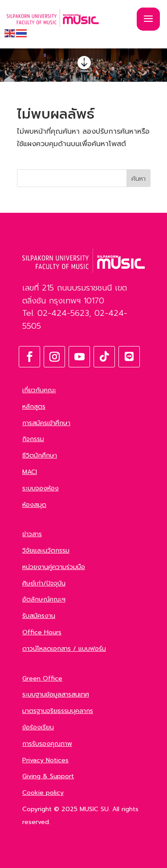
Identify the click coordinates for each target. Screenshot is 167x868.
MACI (30, 472)
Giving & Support (48, 776)
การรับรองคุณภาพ (47, 744)
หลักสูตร (34, 407)
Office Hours (42, 632)
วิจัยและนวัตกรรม (46, 551)
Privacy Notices (45, 760)
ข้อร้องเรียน (38, 727)
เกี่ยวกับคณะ (39, 390)
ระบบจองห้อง (41, 488)
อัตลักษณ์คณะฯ (44, 599)
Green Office (42, 679)
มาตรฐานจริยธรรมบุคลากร (58, 711)
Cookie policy (43, 793)
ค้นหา (138, 179)
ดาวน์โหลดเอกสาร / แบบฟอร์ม (64, 649)
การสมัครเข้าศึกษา (46, 423)
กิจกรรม (33, 439)
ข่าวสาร (32, 534)
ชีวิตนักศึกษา (40, 456)
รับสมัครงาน (39, 616)
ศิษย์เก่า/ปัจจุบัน (44, 583)
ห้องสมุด (34, 505)
